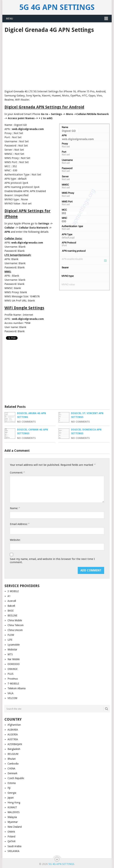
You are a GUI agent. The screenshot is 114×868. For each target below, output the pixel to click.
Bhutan (12, 759)
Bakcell (11, 606)
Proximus (13, 679)
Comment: (17, 473)
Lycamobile (14, 645)
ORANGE (13, 669)
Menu (9, 19)
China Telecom (16, 625)
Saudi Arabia (14, 846)
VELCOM (12, 698)
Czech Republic (16, 778)
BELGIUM (13, 754)
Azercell (12, 601)
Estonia (12, 783)
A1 (9, 596)
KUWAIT (12, 807)
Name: (15, 508)
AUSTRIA (13, 739)
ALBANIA (13, 730)
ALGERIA (13, 734)
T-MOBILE (13, 684)
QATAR (11, 841)
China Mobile (15, 620)
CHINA (11, 768)
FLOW (11, 635)
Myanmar (13, 822)
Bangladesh (14, 749)
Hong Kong (14, 802)
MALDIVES (14, 812)
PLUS (11, 674)
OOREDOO (14, 664)
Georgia (12, 793)
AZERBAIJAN (15, 744)
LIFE (10, 640)
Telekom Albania (17, 688)
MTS (10, 654)
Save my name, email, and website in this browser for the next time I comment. (52, 561)
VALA (11, 693)
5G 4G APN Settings (57, 7)
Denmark (12, 773)
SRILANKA (13, 851)
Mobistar (12, 650)
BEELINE (12, 616)
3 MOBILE (13, 591)
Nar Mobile (14, 659)
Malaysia (12, 817)
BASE (11, 611)
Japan (11, 798)
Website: (15, 540)
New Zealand (15, 827)
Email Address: (20, 524)
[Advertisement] (57, 60)
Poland (11, 837)
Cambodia (13, 764)
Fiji (9, 788)
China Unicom (15, 630)
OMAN (11, 832)
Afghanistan (14, 725)
